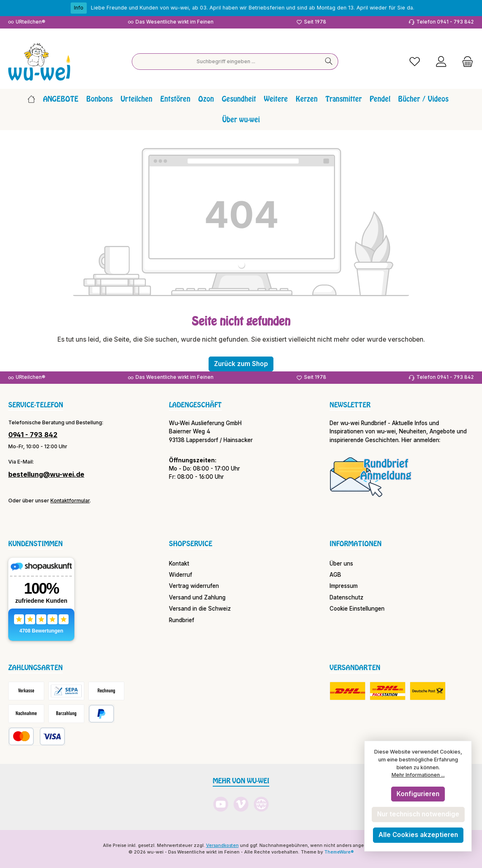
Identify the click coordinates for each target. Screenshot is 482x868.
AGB (335, 575)
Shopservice (191, 544)
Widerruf (180, 575)
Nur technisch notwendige (418, 814)
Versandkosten (222, 845)
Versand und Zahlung (197, 597)
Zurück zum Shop (241, 364)
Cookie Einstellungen (357, 609)
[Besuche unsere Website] (261, 804)
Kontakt (179, 564)
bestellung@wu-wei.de (46, 474)
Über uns (341, 564)
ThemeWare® (339, 852)
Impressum (344, 586)
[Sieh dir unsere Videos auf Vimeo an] (241, 804)
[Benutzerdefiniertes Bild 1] (371, 477)
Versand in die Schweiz (200, 609)
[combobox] (226, 62)
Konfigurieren (418, 794)
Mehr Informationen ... (418, 775)
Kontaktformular (70, 501)
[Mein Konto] (441, 62)
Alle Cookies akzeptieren (418, 835)
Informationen (356, 544)
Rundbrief (182, 620)
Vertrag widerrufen (194, 586)
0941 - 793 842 (33, 435)
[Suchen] (329, 62)
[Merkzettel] (415, 62)
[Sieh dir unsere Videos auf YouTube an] (221, 804)
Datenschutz (347, 597)
